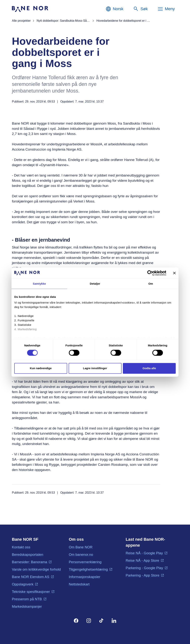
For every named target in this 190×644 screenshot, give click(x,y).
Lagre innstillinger (95, 368)
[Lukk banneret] (174, 273)
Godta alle (149, 368)
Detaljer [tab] (95, 284)
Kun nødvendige (41, 368)
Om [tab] (151, 284)
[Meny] (166, 9)
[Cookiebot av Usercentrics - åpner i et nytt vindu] (150, 273)
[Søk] (140, 9)
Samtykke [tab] (39, 284)
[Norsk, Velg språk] (114, 9)
